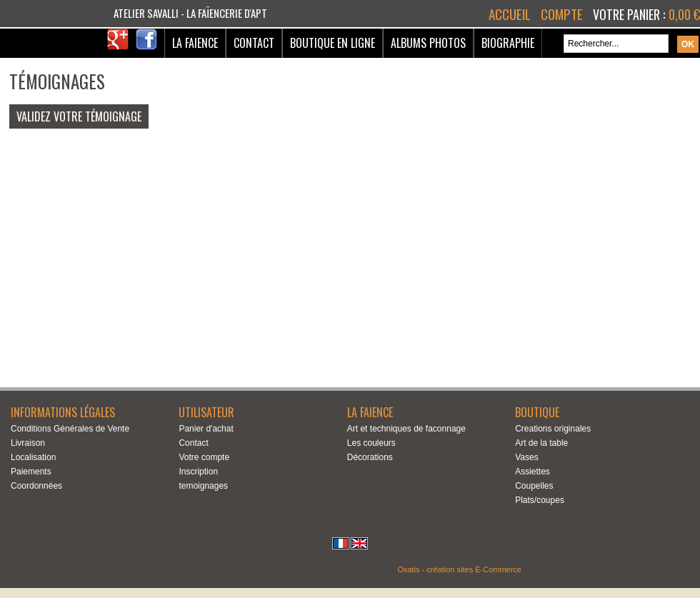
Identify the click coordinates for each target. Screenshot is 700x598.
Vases (526, 457)
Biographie (508, 43)
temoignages (203, 486)
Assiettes (532, 472)
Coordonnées (36, 486)
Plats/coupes (540, 500)
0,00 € (684, 14)
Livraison (28, 443)
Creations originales (553, 429)
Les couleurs (371, 443)
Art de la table (541, 443)
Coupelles (534, 486)
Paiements (31, 472)
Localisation (33, 457)
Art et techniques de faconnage (406, 429)
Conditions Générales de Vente (70, 429)
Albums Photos (428, 43)
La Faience (195, 43)
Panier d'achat (206, 429)
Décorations (370, 457)
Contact (254, 43)
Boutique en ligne (332, 43)
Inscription (198, 472)
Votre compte (204, 457)
